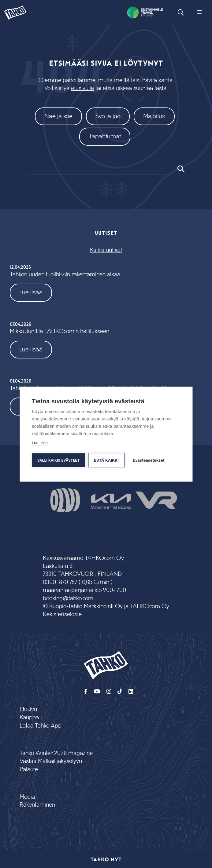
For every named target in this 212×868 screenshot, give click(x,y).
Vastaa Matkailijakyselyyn (51, 761)
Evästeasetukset (149, 460)
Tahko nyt (106, 859)
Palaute (29, 770)
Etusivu (28, 710)
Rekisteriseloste (62, 614)
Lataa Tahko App (41, 726)
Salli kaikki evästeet (58, 460)
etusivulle (82, 88)
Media (27, 797)
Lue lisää (31, 292)
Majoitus (154, 116)
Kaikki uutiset (106, 250)
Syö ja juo (108, 116)
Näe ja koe (58, 116)
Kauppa (29, 718)
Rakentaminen (37, 805)
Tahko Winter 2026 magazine (56, 753)
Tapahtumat (105, 136)
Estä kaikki (106, 460)
